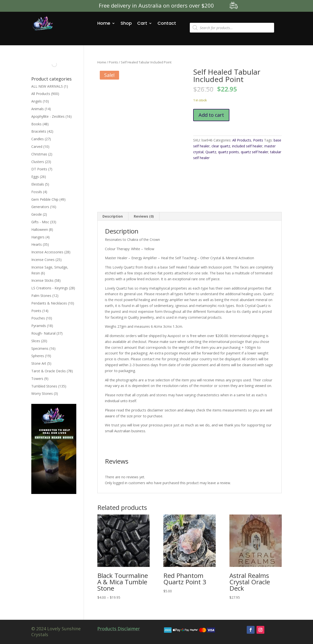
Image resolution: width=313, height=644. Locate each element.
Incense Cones (43, 260)
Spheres (38, 356)
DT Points (39, 169)
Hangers (38, 237)
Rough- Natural (43, 333)
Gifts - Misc (40, 222)
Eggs (35, 177)
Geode (37, 214)
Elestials (38, 184)
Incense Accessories (47, 252)
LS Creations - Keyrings (50, 288)
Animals (38, 109)
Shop (126, 23)
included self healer (247, 146)
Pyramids (39, 326)
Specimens (40, 348)
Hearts (37, 244)
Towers (37, 379)
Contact (167, 23)
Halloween (40, 229)
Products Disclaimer (119, 629)
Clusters (38, 162)
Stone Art (39, 363)
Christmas (39, 154)
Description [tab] (113, 216)
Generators (40, 207)
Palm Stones (41, 296)
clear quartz (221, 146)
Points (113, 62)
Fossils (37, 192)
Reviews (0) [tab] (144, 216)
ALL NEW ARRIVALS (47, 86)
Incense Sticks (42, 280)
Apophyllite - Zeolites (48, 116)
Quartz (211, 152)
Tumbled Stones (44, 386)
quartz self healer (255, 152)
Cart (142, 23)
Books (36, 124)
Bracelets (39, 131)
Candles (38, 139)
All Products (242, 140)
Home (104, 23)
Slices (36, 341)
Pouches (38, 318)
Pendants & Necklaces (49, 303)
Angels (37, 101)
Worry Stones (42, 393)
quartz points (229, 152)
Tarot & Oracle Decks (49, 371)
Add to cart (211, 115)
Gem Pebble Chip (45, 199)
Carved (37, 146)
